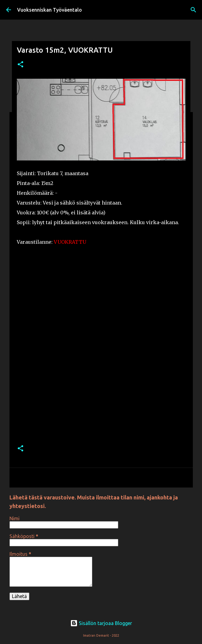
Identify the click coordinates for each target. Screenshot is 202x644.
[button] (20, 65)
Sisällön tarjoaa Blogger (101, 623)
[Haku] (193, 10)
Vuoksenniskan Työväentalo (50, 10)
